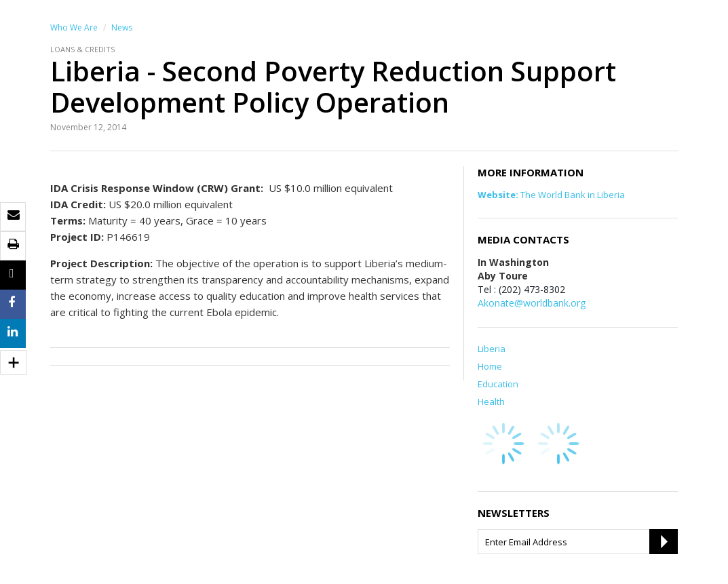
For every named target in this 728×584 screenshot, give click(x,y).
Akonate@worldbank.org (532, 303)
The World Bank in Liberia (551, 195)
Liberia (492, 349)
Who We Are (74, 27)
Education (498, 384)
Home (490, 366)
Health (491, 402)
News (122, 27)
